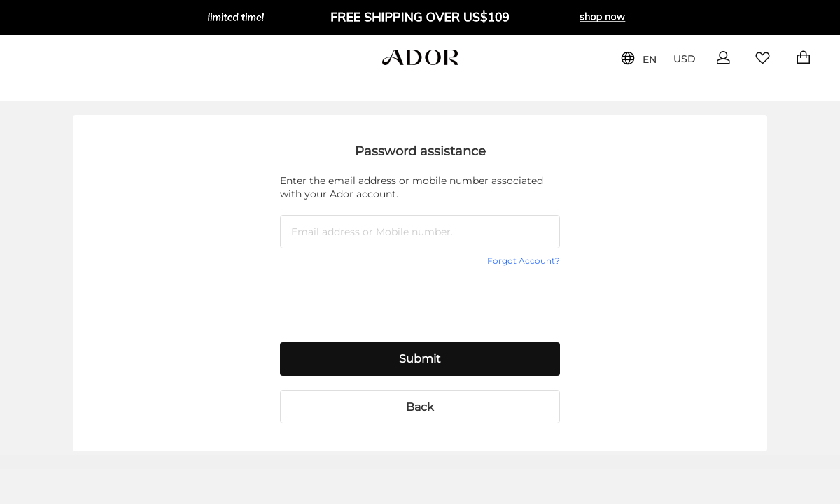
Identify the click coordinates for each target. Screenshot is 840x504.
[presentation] (386, 301)
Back (420, 407)
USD (685, 59)
